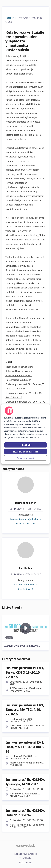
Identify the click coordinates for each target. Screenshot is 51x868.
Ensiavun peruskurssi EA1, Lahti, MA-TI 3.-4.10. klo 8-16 (25, 747)
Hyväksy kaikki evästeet (26, 451)
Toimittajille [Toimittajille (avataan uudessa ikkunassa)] (26, 858)
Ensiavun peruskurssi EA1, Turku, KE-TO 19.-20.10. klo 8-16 (25, 672)
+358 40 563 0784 (26, 523)
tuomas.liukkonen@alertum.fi (26, 519)
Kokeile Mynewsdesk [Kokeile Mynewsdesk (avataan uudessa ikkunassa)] (26, 854)
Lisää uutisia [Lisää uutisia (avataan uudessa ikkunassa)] (26, 862)
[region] (25, 434)
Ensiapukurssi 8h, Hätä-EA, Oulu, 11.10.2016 (25, 813)
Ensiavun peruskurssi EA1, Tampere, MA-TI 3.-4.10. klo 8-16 (25, 710)
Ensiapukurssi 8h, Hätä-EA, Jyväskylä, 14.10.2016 (25, 782)
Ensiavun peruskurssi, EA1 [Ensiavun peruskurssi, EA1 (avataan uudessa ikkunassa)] (19, 375)
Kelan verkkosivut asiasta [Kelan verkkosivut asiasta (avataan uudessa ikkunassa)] (19, 371)
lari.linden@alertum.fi (26, 585)
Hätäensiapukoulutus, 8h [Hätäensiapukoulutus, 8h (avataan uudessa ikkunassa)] (18, 380)
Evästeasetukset (26, 458)
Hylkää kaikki (26, 445)
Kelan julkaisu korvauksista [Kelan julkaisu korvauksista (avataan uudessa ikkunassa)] (19, 367)
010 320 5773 (26, 589)
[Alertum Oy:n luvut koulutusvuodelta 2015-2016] (26, 628)
